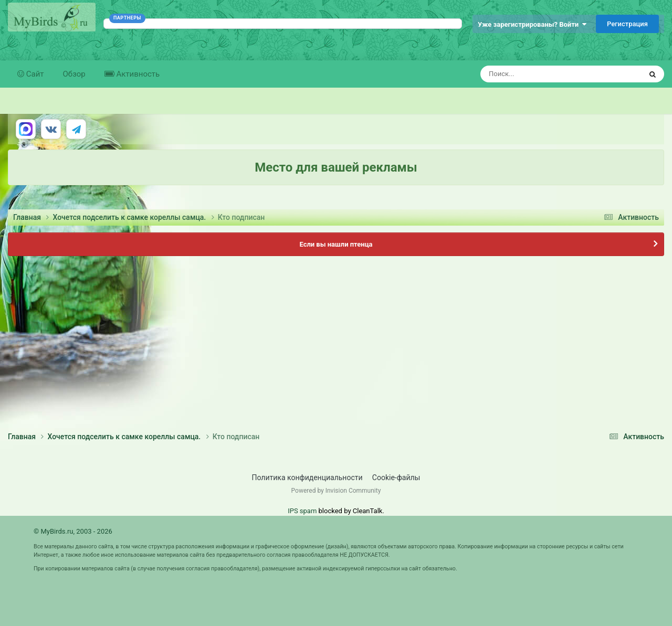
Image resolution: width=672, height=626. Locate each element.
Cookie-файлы (396, 478)
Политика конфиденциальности (307, 478)
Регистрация (627, 24)
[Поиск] (542, 74)
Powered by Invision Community (336, 491)
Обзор (74, 74)
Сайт (34, 74)
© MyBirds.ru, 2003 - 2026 (73, 531)
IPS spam (302, 511)
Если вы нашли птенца (336, 244)
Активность (137, 74)
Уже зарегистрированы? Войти (532, 24)
